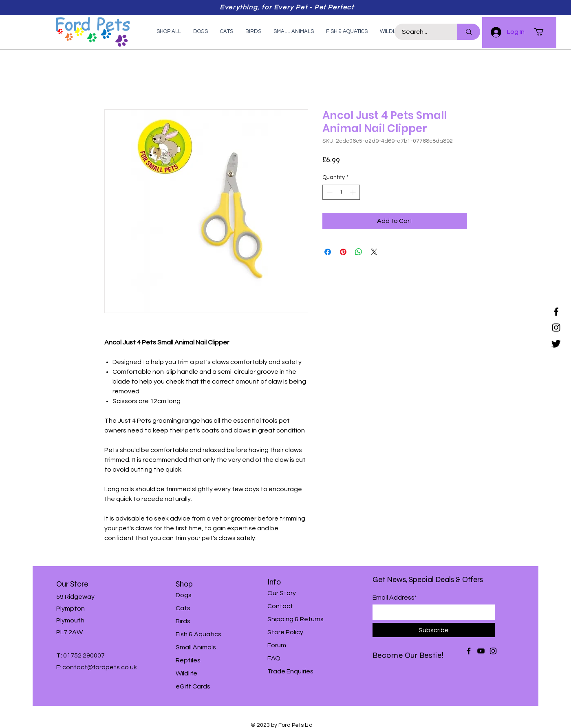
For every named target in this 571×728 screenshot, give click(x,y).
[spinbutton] (341, 192)
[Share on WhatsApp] (359, 252)
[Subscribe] (434, 630)
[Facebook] (556, 312)
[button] (543, 32)
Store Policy (285, 632)
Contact (280, 606)
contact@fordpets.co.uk (100, 667)
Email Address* (395, 598)
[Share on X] (374, 252)
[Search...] (421, 32)
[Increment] (354, 192)
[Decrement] (329, 192)
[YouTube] (481, 651)
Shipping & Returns (295, 619)
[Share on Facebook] (328, 252)
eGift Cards (193, 686)
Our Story (282, 593)
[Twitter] (556, 343)
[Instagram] (556, 328)
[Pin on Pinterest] (343, 252)
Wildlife (186, 673)
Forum (277, 645)
